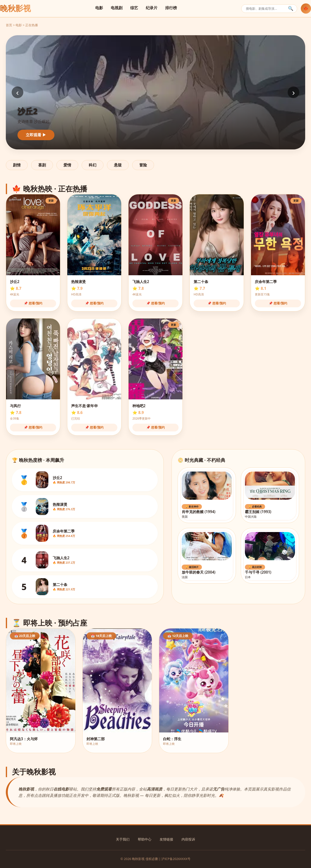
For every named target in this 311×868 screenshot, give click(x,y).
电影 (99, 8)
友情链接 (166, 839)
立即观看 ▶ (36, 135)
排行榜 (171, 8)
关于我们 (123, 839)
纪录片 (152, 8)
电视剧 (117, 8)
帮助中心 (145, 839)
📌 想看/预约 (33, 303)
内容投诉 (188, 839)
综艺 (134, 8)
